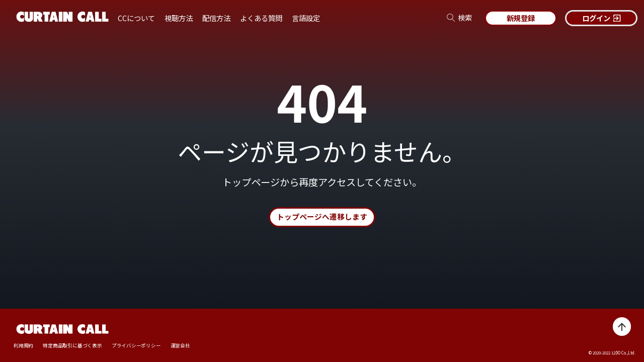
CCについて (136, 18)
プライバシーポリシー (136, 346)
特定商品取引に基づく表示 (72, 346)
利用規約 (23, 346)
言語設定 (306, 18)
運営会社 (180, 346)
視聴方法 (179, 18)
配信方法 (216, 18)
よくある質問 (261, 18)
